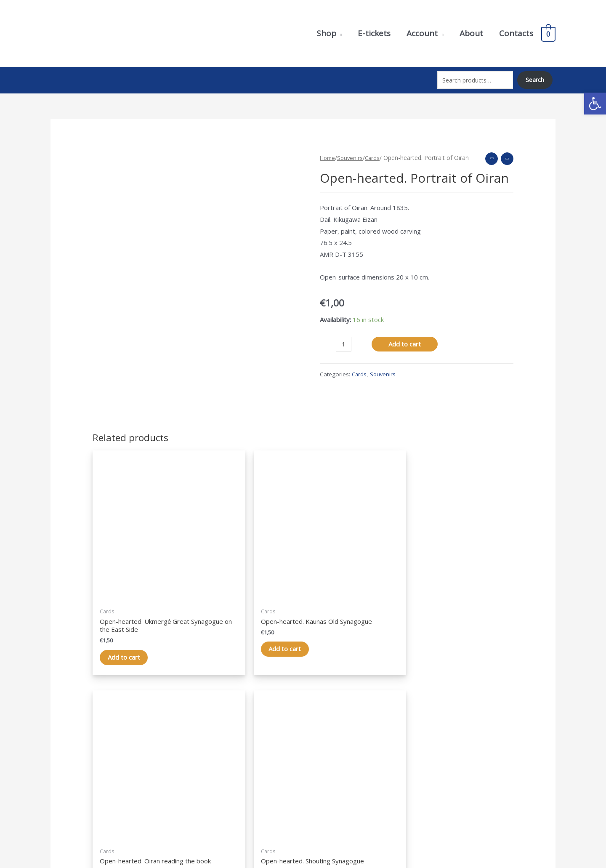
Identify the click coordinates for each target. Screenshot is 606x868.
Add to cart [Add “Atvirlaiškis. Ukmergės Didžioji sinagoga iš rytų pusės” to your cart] (133, 603)
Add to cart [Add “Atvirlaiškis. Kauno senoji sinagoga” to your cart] (241, 595)
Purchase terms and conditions (487, 764)
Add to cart (405, 338)
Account (323, 764)
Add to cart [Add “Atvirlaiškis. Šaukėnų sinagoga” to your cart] (455, 595)
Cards (375, 151)
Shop (319, 752)
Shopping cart (331, 776)
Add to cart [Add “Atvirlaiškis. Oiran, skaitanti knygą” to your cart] (348, 595)
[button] (595, 104)
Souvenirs (352, 151)
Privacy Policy (462, 752)
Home (328, 151)
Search (534, 77)
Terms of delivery (468, 776)
